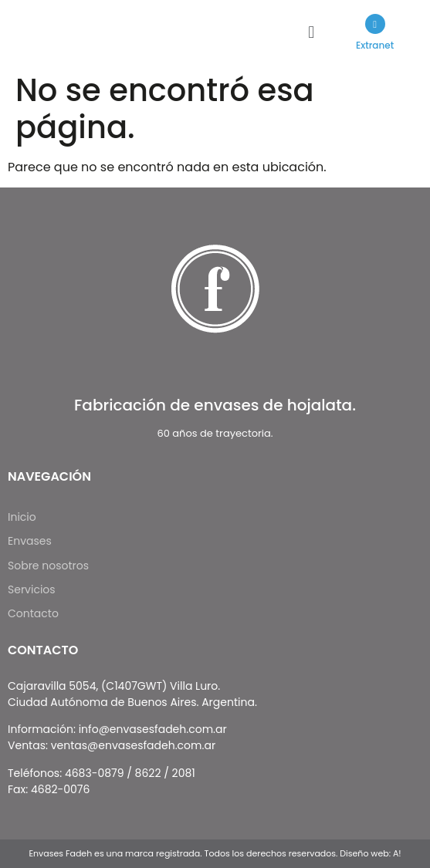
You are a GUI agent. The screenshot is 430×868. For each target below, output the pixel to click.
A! (397, 853)
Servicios (32, 589)
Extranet (375, 45)
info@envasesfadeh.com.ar (153, 729)
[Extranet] (375, 24)
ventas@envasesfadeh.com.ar (133, 745)
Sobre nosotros (48, 566)
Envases (38, 542)
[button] (311, 33)
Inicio (22, 517)
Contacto (33, 613)
